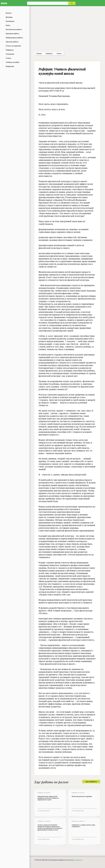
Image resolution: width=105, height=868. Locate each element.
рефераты (49, 54)
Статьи (8, 58)
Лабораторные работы (14, 38)
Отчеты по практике (13, 46)
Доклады (9, 17)
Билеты (9, 13)
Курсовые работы (12, 34)
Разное (59, 54)
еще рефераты (91, 782)
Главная (39, 54)
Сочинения (10, 54)
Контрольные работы (14, 29)
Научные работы (12, 42)
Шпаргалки (10, 66)
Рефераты (10, 50)
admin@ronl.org (78, 860)
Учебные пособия (12, 62)
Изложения (10, 21)
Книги (8, 25)
